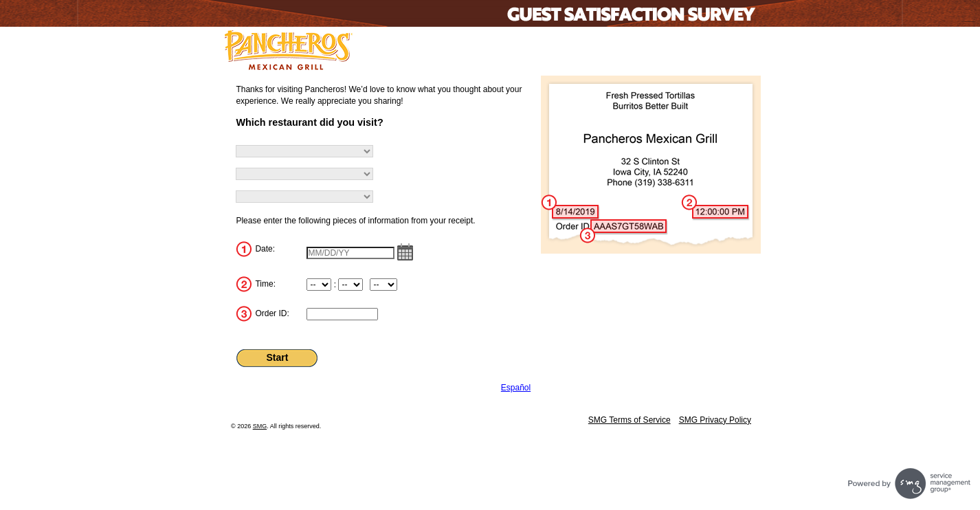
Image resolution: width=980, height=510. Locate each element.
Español (516, 388)
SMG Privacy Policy (715, 420)
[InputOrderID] (342, 314)
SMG (260, 426)
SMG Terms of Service (630, 420)
